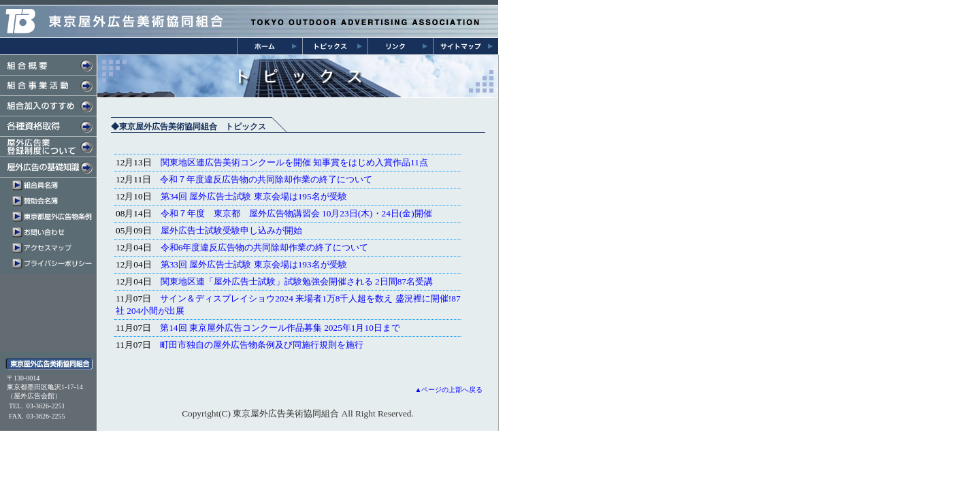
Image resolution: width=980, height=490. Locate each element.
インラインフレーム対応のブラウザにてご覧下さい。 (288, 248)
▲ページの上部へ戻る (449, 390)
